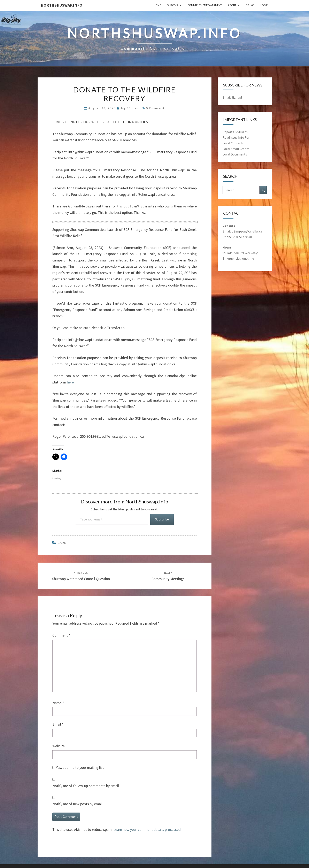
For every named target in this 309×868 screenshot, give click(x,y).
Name (58, 703)
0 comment (155, 108)
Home (157, 5)
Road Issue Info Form (237, 137)
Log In (265, 5)
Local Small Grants (236, 149)
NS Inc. (250, 5)
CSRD (62, 543)
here (70, 382)
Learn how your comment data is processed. (147, 829)
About (232, 5)
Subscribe (162, 519)
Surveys (173, 5)
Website (59, 746)
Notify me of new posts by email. (78, 804)
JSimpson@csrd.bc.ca (247, 231)
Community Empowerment (205, 5)
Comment (61, 635)
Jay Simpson (131, 108)
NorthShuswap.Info (61, 5)
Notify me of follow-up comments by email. (86, 786)
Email (58, 724)
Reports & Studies (235, 132)
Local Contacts (233, 143)
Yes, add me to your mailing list (78, 767)
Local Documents (235, 154)
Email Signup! (232, 97)
